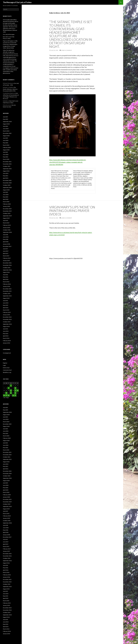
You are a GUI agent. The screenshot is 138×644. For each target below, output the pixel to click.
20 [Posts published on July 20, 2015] (6, 393)
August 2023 (6, 136)
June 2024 (6, 129)
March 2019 (6, 223)
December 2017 (7, 246)
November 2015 (7, 291)
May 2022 (6, 157)
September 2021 (7, 169)
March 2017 (6, 256)
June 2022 (6, 155)
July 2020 (5, 192)
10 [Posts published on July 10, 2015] (15, 388)
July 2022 (5, 152)
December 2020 (7, 180)
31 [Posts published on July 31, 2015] (15, 395)
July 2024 (5, 126)
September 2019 (7, 216)
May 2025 (6, 119)
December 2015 (7, 289)
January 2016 (6, 286)
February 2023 (7, 147)
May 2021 (6, 176)
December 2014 (7, 317)
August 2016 (6, 272)
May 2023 (6, 143)
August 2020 (6, 190)
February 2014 (7, 341)
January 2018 (6, 244)
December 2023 (7, 133)
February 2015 (7, 312)
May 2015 (6, 305)
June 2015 (6, 303)
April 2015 (6, 308)
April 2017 (6, 253)
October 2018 (7, 230)
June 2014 (6, 331)
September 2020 (7, 187)
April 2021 (6, 178)
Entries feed (6, 368)
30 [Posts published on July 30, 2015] (13, 395)
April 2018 (6, 242)
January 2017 (6, 261)
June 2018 (6, 237)
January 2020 (6, 206)
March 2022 (6, 159)
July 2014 (5, 329)
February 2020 (7, 204)
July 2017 (5, 249)
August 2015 (6, 298)
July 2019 (5, 220)
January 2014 (6, 343)
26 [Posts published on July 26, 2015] (4, 395)
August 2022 (6, 150)
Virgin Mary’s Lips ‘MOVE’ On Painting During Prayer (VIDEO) (72, 211)
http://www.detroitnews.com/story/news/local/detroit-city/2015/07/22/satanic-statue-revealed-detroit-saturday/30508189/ (68, 162)
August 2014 (6, 326)
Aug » (8, 398)
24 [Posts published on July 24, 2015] (15, 393)
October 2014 (7, 322)
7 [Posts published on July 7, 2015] (9, 388)
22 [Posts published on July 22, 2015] (11, 393)
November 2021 (7, 164)
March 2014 (6, 338)
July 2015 (5, 301)
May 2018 (6, 239)
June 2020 (6, 195)
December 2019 (7, 209)
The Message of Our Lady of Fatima (17, 2)
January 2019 (6, 228)
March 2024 (6, 131)
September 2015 (7, 296)
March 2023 (6, 145)
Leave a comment (67, 50)
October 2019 (7, 213)
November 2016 (7, 265)
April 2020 (6, 199)
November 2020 (7, 183)
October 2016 (7, 268)
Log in (4, 365)
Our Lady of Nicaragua (9, 34)
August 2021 (6, 171)
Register (5, 363)
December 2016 (7, 263)
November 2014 (7, 319)
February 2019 (7, 225)
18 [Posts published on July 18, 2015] (18, 390)
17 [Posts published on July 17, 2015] (15, 390)
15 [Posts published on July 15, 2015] (11, 390)
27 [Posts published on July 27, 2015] (6, 395)
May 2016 (6, 277)
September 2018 (7, 232)
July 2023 (5, 138)
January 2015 (6, 315)
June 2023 (6, 140)
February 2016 (7, 284)
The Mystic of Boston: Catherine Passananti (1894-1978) (10, 89)
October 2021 (7, 166)
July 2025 (5, 117)
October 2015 (7, 293)
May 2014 (6, 334)
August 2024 (6, 124)
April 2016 (6, 279)
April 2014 (6, 336)
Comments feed (7, 370)
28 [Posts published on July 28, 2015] (9, 395)
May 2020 (6, 197)
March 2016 (6, 282)
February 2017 (7, 258)
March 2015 (6, 310)
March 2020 (6, 202)
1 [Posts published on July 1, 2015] (11, 386)
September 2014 (7, 324)
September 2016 (7, 270)
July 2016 (5, 275)
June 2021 (6, 173)
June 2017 (6, 251)
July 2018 (5, 235)
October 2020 (7, 185)
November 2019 (7, 211)
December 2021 (7, 162)
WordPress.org (7, 372)
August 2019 (6, 218)
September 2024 (7, 122)
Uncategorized (7, 353)
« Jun (4, 398)
